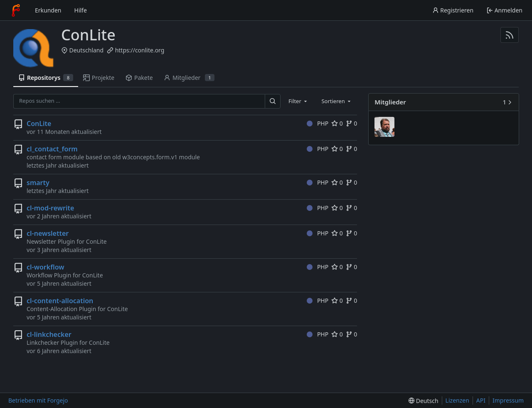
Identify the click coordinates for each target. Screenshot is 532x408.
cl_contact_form (52, 149)
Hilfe (81, 10)
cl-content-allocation (60, 301)
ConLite (39, 124)
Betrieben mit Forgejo (38, 400)
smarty (38, 183)
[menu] (423, 401)
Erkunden (48, 10)
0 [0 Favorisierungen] (337, 123)
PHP (318, 123)
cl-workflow (46, 267)
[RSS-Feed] (510, 35)
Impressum (508, 400)
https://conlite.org (140, 50)
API (481, 400)
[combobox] (298, 101)
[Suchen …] (273, 101)
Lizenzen (457, 400)
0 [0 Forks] (352, 123)
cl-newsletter (48, 233)
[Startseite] (16, 10)
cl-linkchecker (49, 334)
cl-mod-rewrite (50, 208)
